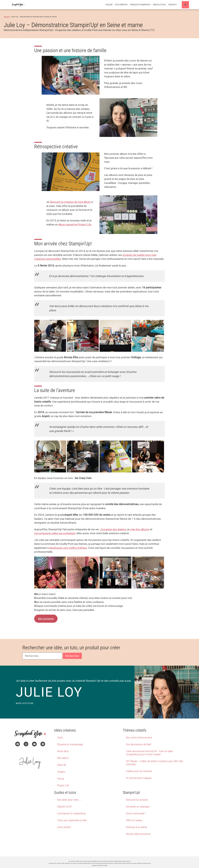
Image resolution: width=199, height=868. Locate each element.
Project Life (63, 785)
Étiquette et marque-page (70, 744)
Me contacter (46, 619)
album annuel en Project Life (75, 224)
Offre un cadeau (134, 820)
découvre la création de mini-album (70, 202)
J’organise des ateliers (113, 529)
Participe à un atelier (137, 827)
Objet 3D (62, 765)
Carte (60, 737)
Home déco (63, 751)
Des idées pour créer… (69, 800)
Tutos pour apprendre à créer (72, 820)
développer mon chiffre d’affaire (68, 548)
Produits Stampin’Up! (140, 5)
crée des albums (140, 529)
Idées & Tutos (159, 5)
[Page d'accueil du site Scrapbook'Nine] (18, 5)
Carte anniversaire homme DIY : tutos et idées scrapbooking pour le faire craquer (150, 753)
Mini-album (63, 758)
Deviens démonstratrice (138, 834)
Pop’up (61, 779)
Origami (61, 772)
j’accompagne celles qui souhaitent (55, 533)
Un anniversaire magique (139, 778)
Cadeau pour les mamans (139, 771)
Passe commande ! (136, 813)
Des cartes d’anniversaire (139, 737)
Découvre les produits (137, 800)
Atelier (109, 5)
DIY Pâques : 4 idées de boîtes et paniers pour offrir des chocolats (154, 763)
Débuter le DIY (65, 807)
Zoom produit (64, 827)
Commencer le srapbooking (71, 813)
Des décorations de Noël (139, 744)
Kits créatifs (121, 5)
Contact (172, 5)
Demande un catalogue (138, 807)
